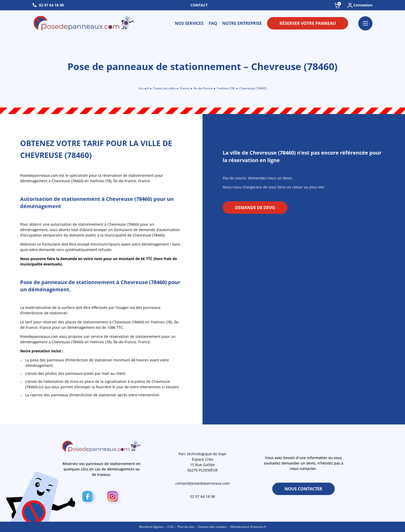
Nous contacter (303, 489)
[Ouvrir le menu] (365, 23)
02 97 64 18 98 (51, 5)
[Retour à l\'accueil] (84, 23)
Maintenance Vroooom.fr (248, 527)
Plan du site (186, 527)
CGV (170, 527)
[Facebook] (89, 497)
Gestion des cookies (212, 527)
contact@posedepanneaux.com (202, 483)
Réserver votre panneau (308, 23)
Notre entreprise (242, 23)
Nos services (189, 23)
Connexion (360, 5)
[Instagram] (114, 497)
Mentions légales (151, 527)
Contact (199, 5)
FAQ (213, 23)
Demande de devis (255, 208)
